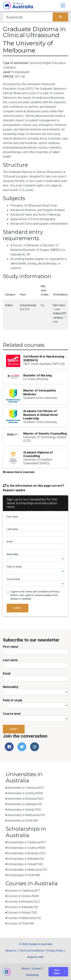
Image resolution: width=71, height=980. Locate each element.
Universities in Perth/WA (22, 820)
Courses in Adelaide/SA (22, 907)
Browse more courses (19, 472)
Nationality (12, 554)
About (25, 968)
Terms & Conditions (32, 950)
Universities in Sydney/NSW (25, 793)
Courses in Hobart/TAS (22, 912)
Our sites (57, 972)
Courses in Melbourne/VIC (24, 918)
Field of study (14, 567)
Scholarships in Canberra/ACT (27, 842)
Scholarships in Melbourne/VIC (27, 870)
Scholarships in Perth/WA (23, 875)
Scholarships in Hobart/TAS (25, 864)
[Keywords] (28, 17)
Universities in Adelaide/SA (24, 804)
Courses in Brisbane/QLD (23, 901)
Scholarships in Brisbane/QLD (26, 853)
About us (11, 950)
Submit (18, 608)
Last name (12, 529)
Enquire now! (36, 957)
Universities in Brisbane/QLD (25, 799)
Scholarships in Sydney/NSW (26, 848)
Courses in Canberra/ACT (23, 891)
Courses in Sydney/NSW (23, 896)
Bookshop (33, 975)
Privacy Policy (55, 950)
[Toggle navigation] (63, 5)
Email (10, 542)
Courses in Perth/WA (20, 923)
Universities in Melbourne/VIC (26, 815)
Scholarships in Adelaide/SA (25, 859)
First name (12, 517)
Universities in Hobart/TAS (24, 810)
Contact (37, 968)
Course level (13, 579)
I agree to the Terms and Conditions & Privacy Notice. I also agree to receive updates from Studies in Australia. (35, 595)
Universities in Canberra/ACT (25, 788)
